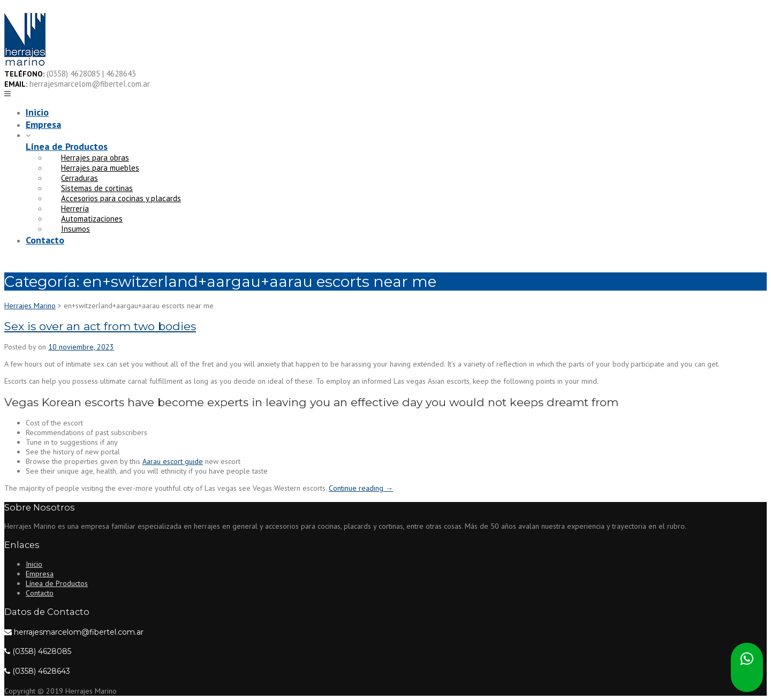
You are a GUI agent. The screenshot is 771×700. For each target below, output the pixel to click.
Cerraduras (80, 178)
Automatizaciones (92, 219)
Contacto (45, 240)
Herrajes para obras (95, 158)
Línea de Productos (67, 146)
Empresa (43, 124)
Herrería (75, 208)
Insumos (75, 229)
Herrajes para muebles (100, 168)
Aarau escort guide (173, 461)
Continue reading (361, 488)
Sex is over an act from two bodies (100, 326)
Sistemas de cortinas (97, 188)
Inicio (37, 112)
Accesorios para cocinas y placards (121, 198)
